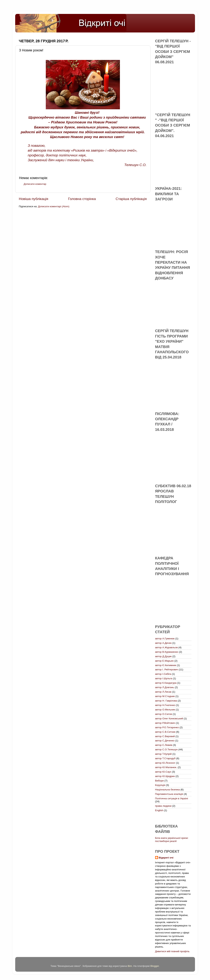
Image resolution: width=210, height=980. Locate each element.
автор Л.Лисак (163, 692)
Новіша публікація (34, 199)
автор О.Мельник (165, 710)
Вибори (159, 781)
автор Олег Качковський (169, 718)
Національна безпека (168, 790)
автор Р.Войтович (165, 723)
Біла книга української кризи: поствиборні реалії (172, 839)
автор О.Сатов (164, 714)
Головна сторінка (82, 199)
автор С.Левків (164, 745)
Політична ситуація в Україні (172, 798)
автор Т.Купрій (163, 754)
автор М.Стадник (165, 696)
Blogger (155, 966)
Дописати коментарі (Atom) (54, 206)
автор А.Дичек (163, 643)
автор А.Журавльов (166, 647)
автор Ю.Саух (163, 772)
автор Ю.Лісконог (165, 763)
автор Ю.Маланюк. (166, 767)
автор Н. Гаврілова (166, 701)
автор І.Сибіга (163, 674)
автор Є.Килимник (166, 665)
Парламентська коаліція (169, 794)
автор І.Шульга (164, 678)
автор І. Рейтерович (167, 670)
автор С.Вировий (165, 736)
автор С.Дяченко (165, 741)
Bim (130, 966)
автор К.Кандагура (166, 683)
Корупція (160, 785)
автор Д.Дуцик (163, 656)
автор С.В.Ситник (165, 732)
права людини (163, 806)
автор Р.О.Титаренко (167, 727)
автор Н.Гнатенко (165, 705)
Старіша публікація (131, 199)
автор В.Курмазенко (167, 652)
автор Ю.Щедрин (165, 776)
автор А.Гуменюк (165, 639)
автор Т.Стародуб (165, 758)
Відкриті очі (166, 858)
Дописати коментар (35, 184)
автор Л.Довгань (165, 687)
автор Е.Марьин (164, 661)
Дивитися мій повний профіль (172, 951)
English (159, 810)
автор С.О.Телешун (166, 749)
